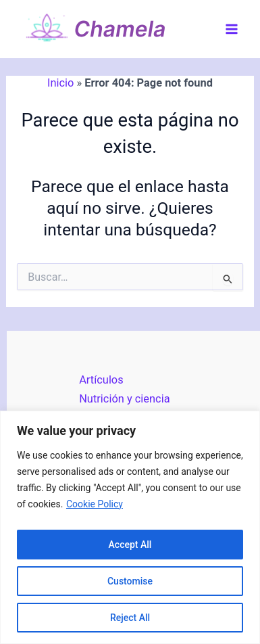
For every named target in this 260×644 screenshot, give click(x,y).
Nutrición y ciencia (124, 399)
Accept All (130, 545)
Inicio (60, 83)
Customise (130, 581)
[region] (130, 527)
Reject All (130, 618)
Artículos (101, 380)
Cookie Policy (95, 504)
